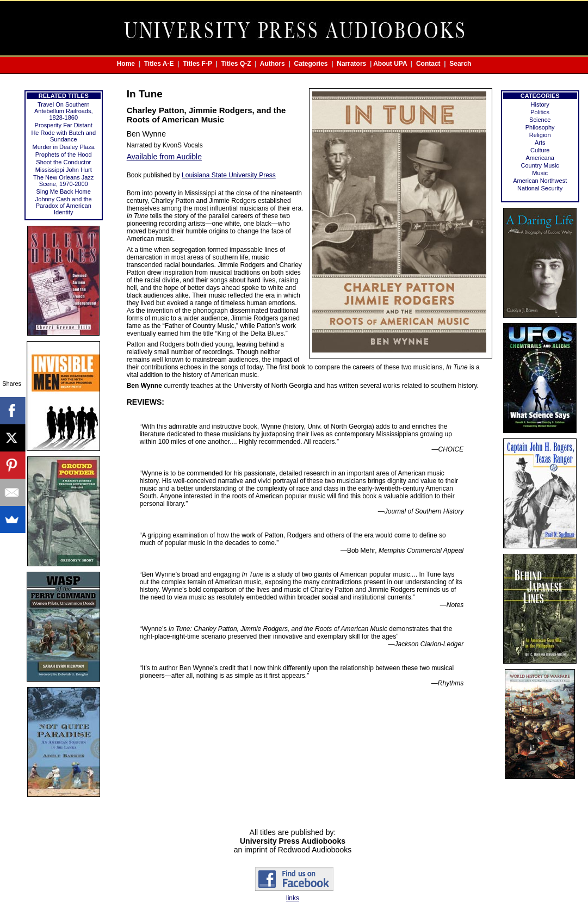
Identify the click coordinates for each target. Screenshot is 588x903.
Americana (540, 158)
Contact (428, 64)
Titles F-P (197, 64)
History (540, 104)
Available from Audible (164, 157)
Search (460, 64)
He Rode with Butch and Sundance (63, 136)
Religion (540, 135)
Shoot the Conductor (63, 162)
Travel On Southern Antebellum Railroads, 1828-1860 (64, 111)
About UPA (390, 64)
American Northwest (540, 181)
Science (540, 120)
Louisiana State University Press (229, 175)
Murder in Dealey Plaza (64, 147)
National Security (540, 188)
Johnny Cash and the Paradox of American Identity (64, 206)
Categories (311, 64)
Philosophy (540, 127)
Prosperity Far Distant (64, 125)
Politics (540, 112)
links (293, 898)
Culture (540, 150)
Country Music (540, 165)
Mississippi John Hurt (64, 170)
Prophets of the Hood (64, 154)
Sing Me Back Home (64, 191)
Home (126, 64)
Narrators (351, 64)
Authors (273, 64)
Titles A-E (159, 64)
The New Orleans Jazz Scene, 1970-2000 (63, 181)
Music (540, 173)
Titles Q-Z (236, 64)
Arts (540, 143)
